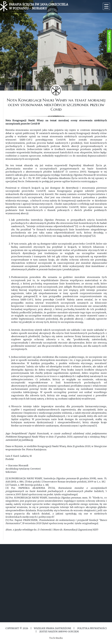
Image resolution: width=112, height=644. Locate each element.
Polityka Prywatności (92, 628)
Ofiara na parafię (109, 41)
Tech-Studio (56, 638)
